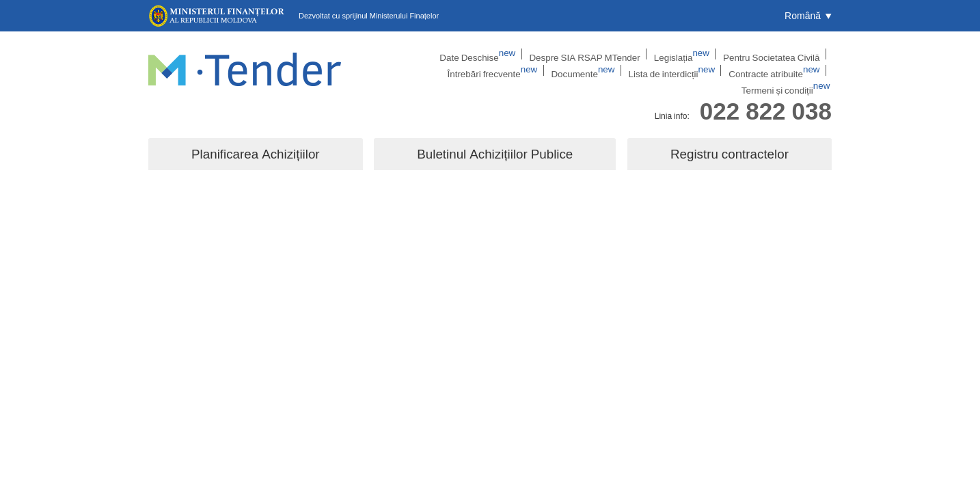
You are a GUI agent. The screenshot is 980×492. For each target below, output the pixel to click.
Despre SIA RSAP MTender (506, 54)
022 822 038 (766, 98)
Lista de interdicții (602, 72)
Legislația (596, 54)
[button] (808, 16)
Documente (520, 72)
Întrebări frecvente (777, 54)
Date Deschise (408, 54)
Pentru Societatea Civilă (678, 54)
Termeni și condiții (792, 72)
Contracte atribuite (697, 72)
